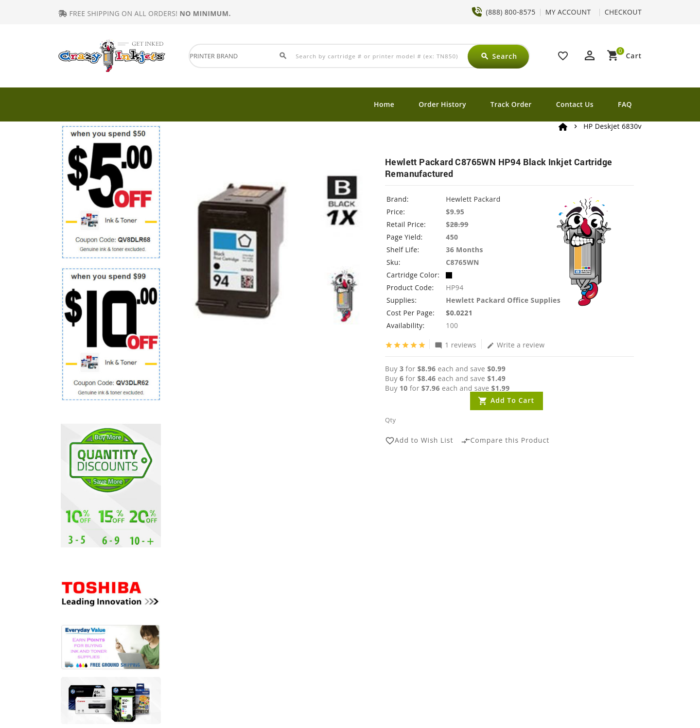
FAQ (625, 104)
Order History (442, 104)
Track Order (511, 104)
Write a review (516, 345)
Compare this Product (505, 441)
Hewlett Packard (473, 199)
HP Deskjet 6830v (612, 126)
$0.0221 (459, 313)
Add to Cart (512, 400)
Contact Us (575, 104)
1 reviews (455, 345)
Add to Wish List (419, 441)
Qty (390, 420)
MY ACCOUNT (568, 12)
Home (384, 104)
